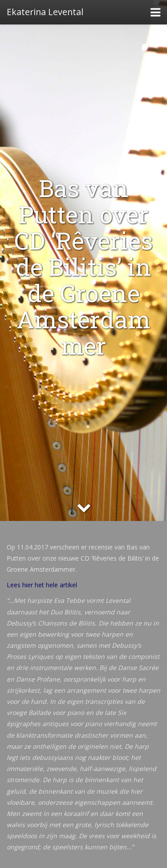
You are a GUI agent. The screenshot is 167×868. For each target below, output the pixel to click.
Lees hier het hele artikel (42, 585)
